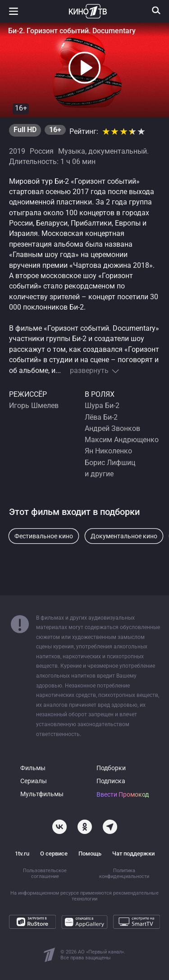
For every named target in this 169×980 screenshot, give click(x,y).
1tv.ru (22, 854)
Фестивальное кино (44, 536)
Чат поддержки (133, 854)
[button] (85, 68)
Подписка (111, 781)
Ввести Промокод (123, 795)
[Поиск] (156, 10)
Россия (42, 151)
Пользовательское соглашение (45, 874)
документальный (118, 151)
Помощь (90, 854)
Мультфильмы (42, 794)
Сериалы (34, 781)
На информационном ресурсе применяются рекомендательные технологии (84, 896)
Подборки (111, 768)
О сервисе (54, 854)
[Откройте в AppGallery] (85, 922)
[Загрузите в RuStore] (32, 922)
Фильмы (33, 768)
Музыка (72, 151)
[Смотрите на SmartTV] (137, 922)
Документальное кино (124, 536)
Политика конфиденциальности (124, 874)
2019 (17, 151)
